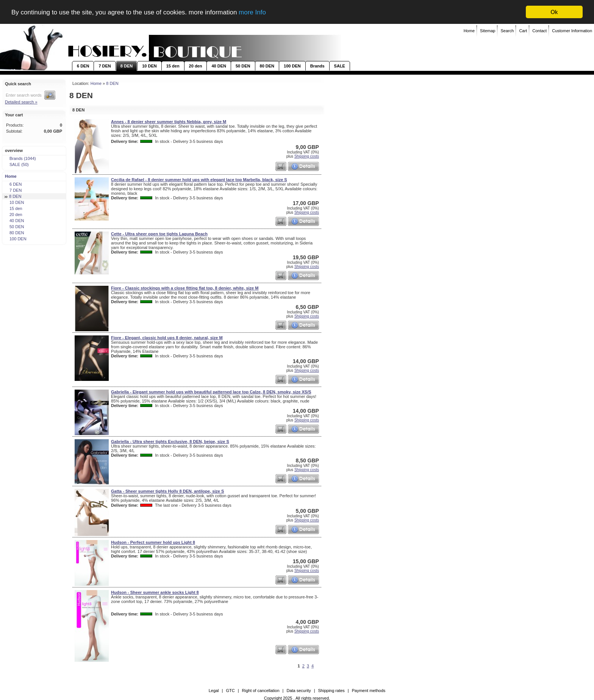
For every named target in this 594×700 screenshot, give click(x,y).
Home (469, 31)
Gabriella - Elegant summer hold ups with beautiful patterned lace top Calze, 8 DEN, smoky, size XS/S (211, 392)
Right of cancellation (261, 691)
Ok (554, 12)
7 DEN (105, 66)
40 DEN (219, 66)
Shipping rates (331, 691)
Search (507, 31)
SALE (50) (17, 164)
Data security (299, 691)
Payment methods (369, 691)
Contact (539, 31)
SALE (340, 66)
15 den (173, 66)
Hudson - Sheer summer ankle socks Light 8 (155, 592)
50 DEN (243, 66)
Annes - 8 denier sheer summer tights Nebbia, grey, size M (169, 122)
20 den (196, 66)
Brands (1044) (20, 158)
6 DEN (83, 66)
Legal (214, 691)
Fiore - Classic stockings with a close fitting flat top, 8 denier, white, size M (185, 288)
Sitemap (488, 31)
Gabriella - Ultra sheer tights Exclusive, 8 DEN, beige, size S (170, 442)
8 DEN (127, 66)
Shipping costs (307, 156)
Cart (523, 31)
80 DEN (267, 66)
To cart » (54, 137)
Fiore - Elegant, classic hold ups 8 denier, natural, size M (167, 338)
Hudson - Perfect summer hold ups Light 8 (153, 542)
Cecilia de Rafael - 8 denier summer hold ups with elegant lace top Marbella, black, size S (199, 180)
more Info (252, 12)
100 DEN (292, 66)
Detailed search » (21, 102)
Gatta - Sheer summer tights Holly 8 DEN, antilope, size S (167, 491)
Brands (317, 66)
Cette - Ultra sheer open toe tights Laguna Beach (159, 234)
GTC (230, 691)
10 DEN (149, 66)
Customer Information (572, 31)
